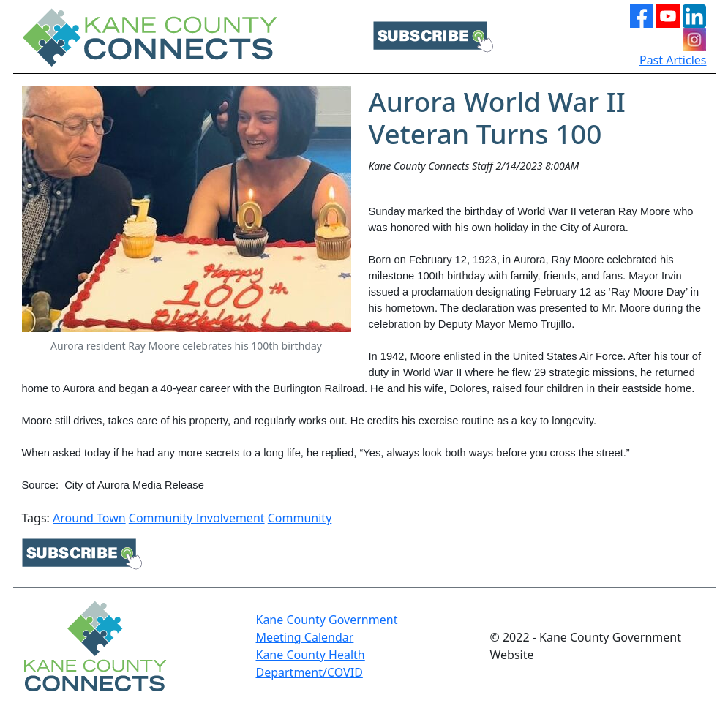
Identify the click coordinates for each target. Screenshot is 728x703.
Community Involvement (197, 518)
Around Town (89, 518)
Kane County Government (326, 620)
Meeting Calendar (304, 637)
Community (300, 518)
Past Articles (673, 60)
